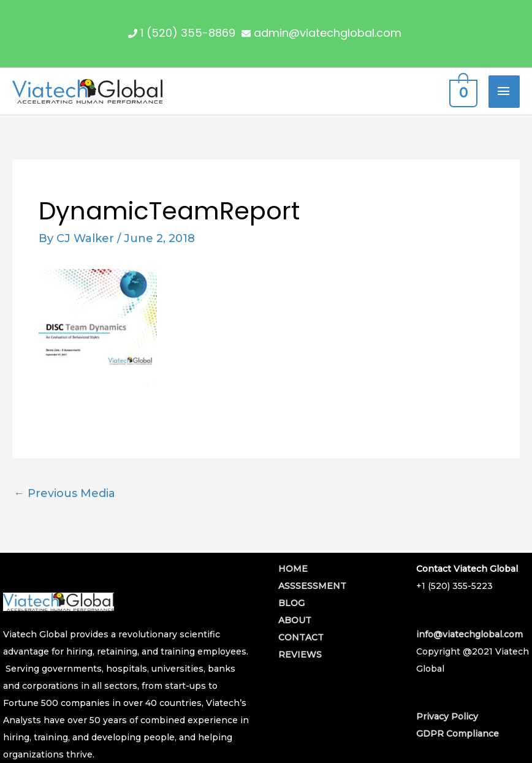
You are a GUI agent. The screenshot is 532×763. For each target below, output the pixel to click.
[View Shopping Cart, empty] (462, 91)
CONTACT (301, 637)
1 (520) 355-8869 (188, 33)
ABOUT (295, 620)
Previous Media (64, 493)
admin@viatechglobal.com (328, 33)
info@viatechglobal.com (469, 634)
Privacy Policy (447, 716)
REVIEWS (300, 655)
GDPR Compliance (458, 734)
